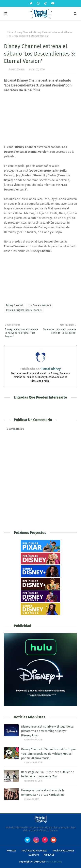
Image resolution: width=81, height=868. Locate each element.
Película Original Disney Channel (24, 310)
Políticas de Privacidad (34, 851)
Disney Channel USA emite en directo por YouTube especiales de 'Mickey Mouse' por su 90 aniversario (49, 754)
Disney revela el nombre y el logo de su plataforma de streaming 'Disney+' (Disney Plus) (47, 731)
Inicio (10, 32)
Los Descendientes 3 (40, 305)
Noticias (11, 851)
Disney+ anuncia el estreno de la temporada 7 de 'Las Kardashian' (43, 793)
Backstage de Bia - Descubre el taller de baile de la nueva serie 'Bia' (48, 774)
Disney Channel (24, 32)
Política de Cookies (64, 851)
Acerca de (49, 855)
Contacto (34, 855)
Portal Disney (17, 69)
